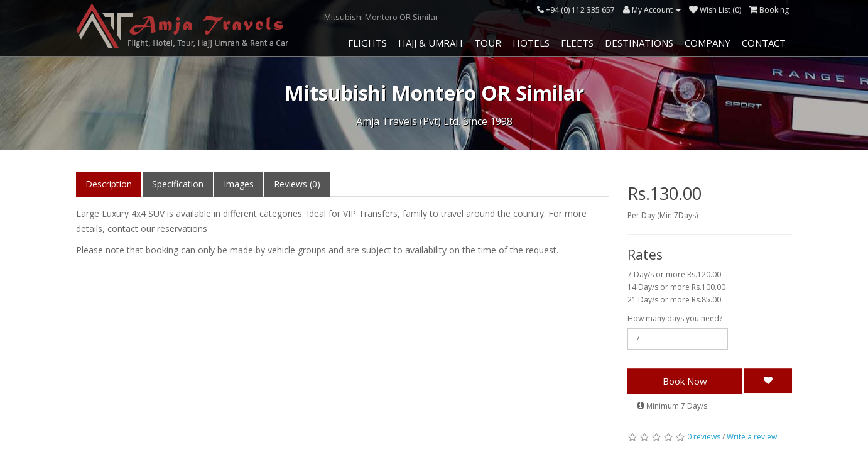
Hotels (531, 43)
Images (239, 184)
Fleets (577, 43)
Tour (488, 43)
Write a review (752, 437)
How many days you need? (675, 318)
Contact (764, 43)
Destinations (639, 43)
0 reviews (704, 437)
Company (708, 43)
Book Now (685, 381)
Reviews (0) (297, 184)
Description (109, 184)
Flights (367, 43)
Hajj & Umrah (431, 43)
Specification (178, 184)
